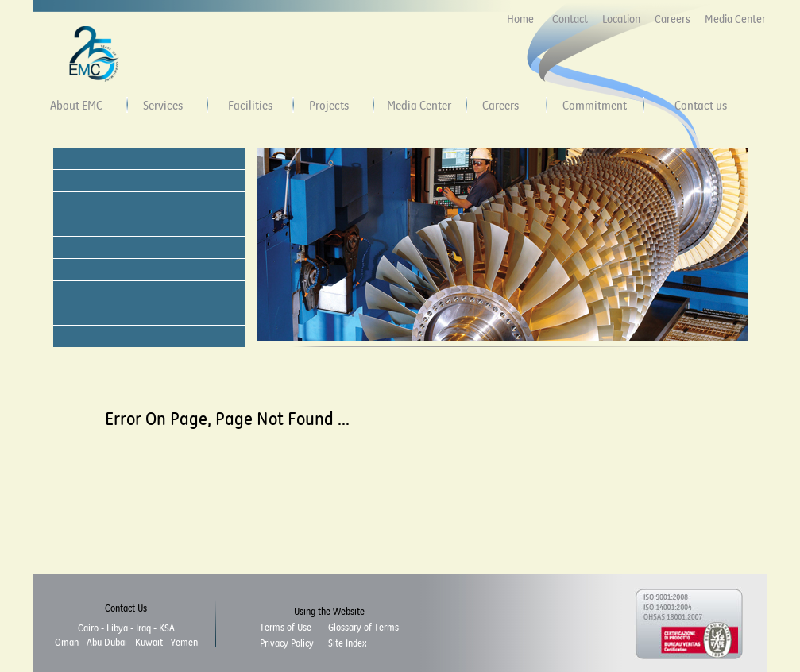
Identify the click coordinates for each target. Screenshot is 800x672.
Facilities (250, 105)
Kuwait (149, 642)
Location (621, 19)
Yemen (184, 642)
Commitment (595, 105)
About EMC (76, 105)
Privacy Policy (287, 643)
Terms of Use (286, 627)
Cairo (88, 628)
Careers (672, 19)
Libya (117, 628)
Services (163, 105)
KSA (167, 628)
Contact (570, 19)
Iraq (143, 628)
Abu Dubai (107, 642)
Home (520, 19)
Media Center (735, 19)
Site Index (347, 643)
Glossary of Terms (363, 627)
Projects (329, 105)
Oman (67, 642)
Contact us (701, 105)
